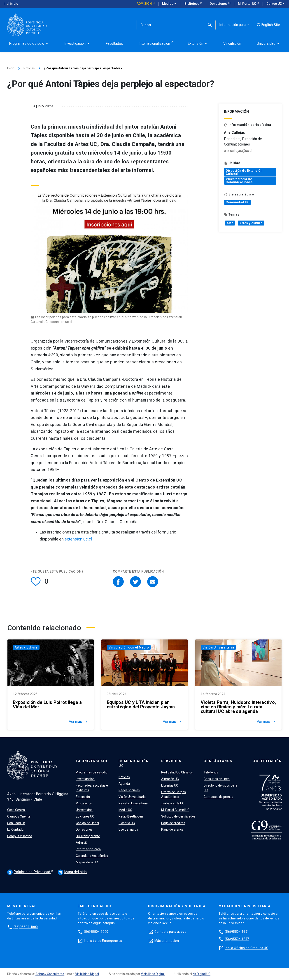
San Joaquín (16, 823)
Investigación (85, 779)
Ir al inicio (11, 4)
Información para (235, 25)
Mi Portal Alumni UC (175, 810)
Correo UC (276, 4)
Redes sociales (129, 790)
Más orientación (167, 941)
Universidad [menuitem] (268, 43)
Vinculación (84, 803)
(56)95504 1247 (237, 939)
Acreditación (268, 761)
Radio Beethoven (131, 816)
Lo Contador (16, 830)
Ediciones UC (85, 816)
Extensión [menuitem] (198, 43)
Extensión (83, 797)
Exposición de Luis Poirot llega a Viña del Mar (47, 705)
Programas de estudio (92, 772)
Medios (170, 4)
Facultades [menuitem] (114, 43)
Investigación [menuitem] (77, 43)
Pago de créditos (173, 823)
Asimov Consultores (50, 974)
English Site (268, 25)
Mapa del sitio (72, 872)
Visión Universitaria (218, 647)
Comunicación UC (134, 763)
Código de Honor (88, 823)
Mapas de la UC (87, 862)
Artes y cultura (251, 223)
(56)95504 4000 (26, 927)
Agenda (124, 784)
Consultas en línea (217, 779)
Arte (230, 223)
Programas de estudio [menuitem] (29, 43)
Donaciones (219, 4)
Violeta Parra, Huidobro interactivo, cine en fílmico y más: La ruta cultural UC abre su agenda (238, 707)
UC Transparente (88, 836)
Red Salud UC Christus (177, 772)
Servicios (171, 761)
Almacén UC (170, 779)
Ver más (79, 722)
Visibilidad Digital (87, 974)
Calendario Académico (92, 856)
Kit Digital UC (202, 974)
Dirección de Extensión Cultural (244, 172)
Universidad (84, 810)
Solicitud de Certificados (178, 816)
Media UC (125, 810)
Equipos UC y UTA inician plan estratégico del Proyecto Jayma (141, 705)
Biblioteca (192, 4)
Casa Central (16, 810)
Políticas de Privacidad (29, 872)
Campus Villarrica (20, 836)
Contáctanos (218, 761)
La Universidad (92, 761)
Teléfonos (211, 772)
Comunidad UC (238, 202)
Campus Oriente (19, 816)
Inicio (11, 68)
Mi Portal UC (247, 4)
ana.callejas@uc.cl (238, 151)
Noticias (29, 68)
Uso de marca (128, 830)
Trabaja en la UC (173, 803)
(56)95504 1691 (237, 932)
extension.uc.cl (78, 539)
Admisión (144, 4)
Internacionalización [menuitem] (154, 43)
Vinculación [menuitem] (232, 43)
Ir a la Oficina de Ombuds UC (247, 948)
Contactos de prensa (218, 797)
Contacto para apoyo (170, 932)
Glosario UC (127, 823)
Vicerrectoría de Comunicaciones (239, 181)
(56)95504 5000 (96, 932)
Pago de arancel (173, 830)
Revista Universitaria (133, 803)
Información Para (88, 849)
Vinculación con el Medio (129, 647)
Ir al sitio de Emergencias (103, 941)
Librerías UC (170, 785)
